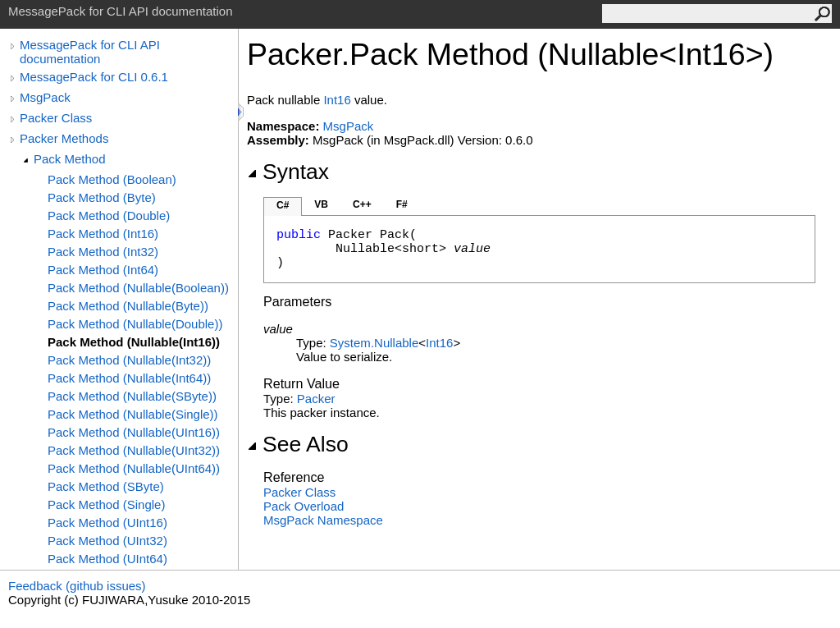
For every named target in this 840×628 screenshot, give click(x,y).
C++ (362, 204)
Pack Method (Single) (106, 504)
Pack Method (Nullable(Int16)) (134, 342)
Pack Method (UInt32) (107, 541)
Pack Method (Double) (109, 215)
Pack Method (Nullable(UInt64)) (134, 468)
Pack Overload (304, 506)
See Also (298, 444)
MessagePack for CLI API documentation (90, 52)
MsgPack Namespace (323, 520)
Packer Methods (64, 138)
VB (321, 204)
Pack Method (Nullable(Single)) (133, 414)
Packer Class (56, 118)
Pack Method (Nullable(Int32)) (129, 360)
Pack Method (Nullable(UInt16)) (134, 432)
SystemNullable (374, 343)
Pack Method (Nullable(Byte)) (128, 306)
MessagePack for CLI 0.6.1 (94, 77)
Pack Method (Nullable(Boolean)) (138, 288)
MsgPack (45, 97)
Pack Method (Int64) (103, 270)
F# (402, 204)
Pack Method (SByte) (106, 486)
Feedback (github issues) (77, 586)
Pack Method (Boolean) (112, 179)
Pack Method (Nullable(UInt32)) (134, 450)
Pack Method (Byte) (102, 197)
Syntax (288, 172)
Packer (316, 399)
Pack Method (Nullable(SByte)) (132, 396)
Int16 (337, 100)
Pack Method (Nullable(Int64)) (129, 378)
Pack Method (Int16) (103, 234)
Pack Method (70, 159)
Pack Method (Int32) (103, 252)
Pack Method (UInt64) (107, 559)
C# (283, 205)
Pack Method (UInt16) (107, 523)
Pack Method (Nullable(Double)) (135, 324)
